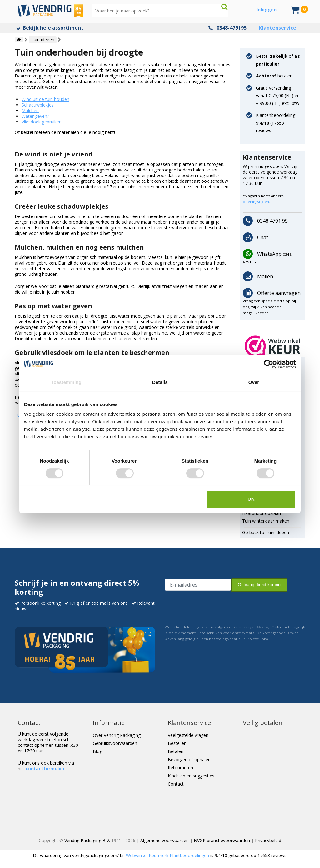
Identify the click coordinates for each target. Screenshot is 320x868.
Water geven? (35, 116)
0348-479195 (232, 28)
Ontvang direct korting (259, 585)
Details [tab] (160, 382)
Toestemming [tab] (66, 382)
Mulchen (30, 110)
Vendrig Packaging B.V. (87, 840)
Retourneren (180, 768)
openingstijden (256, 202)
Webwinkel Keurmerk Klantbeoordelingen (167, 855)
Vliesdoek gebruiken (42, 122)
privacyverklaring (254, 627)
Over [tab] (254, 382)
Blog (97, 751)
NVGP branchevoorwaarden (222, 840)
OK (251, 499)
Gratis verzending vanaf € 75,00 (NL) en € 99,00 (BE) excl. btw (278, 96)
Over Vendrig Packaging (117, 735)
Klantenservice (277, 28)
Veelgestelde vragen (188, 735)
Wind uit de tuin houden (45, 99)
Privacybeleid (268, 840)
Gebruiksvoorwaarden (115, 743)
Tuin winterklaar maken (266, 521)
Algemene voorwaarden (165, 840)
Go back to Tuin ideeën (266, 532)
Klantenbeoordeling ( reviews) (276, 123)
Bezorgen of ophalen (189, 759)
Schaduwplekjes (38, 105)
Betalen (176, 751)
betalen (274, 76)
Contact (176, 784)
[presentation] (212, 607)
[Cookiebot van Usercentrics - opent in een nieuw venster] (269, 364)
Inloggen (267, 10)
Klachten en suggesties (191, 776)
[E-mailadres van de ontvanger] (198, 585)
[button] (273, 346)
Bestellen (177, 743)
